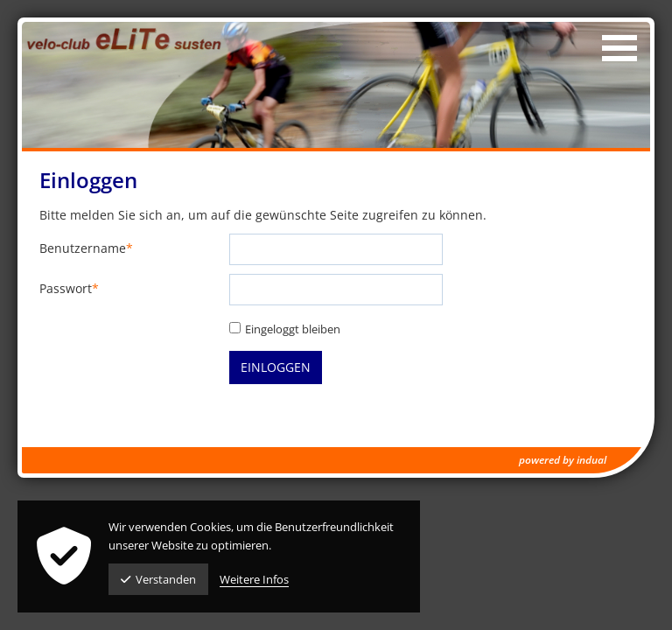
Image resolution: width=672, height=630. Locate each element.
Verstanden (158, 579)
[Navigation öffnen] (619, 48)
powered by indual (563, 460)
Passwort (69, 289)
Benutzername (86, 249)
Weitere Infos (254, 579)
